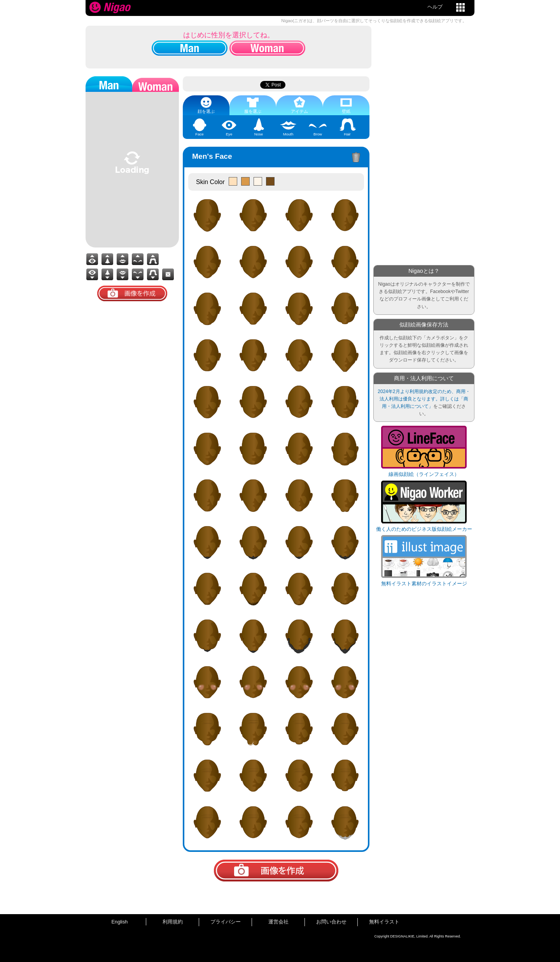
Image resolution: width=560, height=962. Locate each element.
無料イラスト (384, 922)
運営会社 (278, 922)
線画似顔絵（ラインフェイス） (424, 474)
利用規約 (173, 922)
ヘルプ (435, 7)
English (120, 922)
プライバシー (226, 922)
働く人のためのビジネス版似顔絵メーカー (424, 529)
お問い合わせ (331, 922)
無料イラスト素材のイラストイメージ (424, 584)
